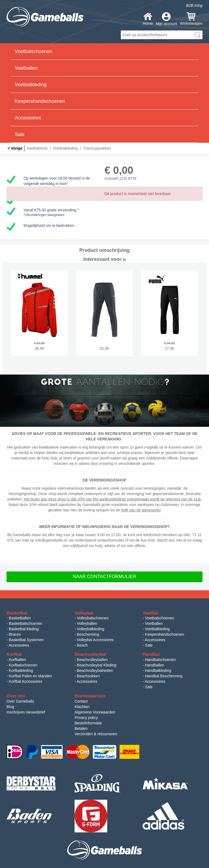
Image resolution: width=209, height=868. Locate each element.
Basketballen (20, 618)
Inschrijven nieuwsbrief (26, 712)
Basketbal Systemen (26, 640)
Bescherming (88, 634)
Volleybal (84, 613)
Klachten (82, 707)
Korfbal (14, 654)
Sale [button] (20, 134)
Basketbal (17, 613)
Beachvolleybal (90, 654)
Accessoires (19, 645)
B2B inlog (194, 5)
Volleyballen (87, 623)
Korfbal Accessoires (26, 681)
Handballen (155, 665)
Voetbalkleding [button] (31, 85)
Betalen (81, 728)
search (198, 35)
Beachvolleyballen (92, 660)
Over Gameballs (20, 701)
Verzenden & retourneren (96, 734)
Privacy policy (86, 718)
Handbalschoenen (160, 660)
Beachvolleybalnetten (95, 671)
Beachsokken (88, 676)
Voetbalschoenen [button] (33, 51)
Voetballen (154, 623)
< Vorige (15, 148)
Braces (15, 634)
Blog (10, 707)
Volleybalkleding (91, 629)
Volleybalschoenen (93, 618)
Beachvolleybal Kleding (97, 665)
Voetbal (150, 613)
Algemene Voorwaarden (95, 712)
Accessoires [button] (28, 118)
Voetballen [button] (26, 68)
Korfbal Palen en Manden (30, 676)
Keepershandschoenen (165, 634)
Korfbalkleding (21, 671)
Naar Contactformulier (105, 577)
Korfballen (18, 660)
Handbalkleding (158, 671)
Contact (81, 701)
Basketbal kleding (24, 629)
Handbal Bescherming (164, 676)
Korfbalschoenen (23, 665)
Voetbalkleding (157, 629)
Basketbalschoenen (26, 623)
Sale (149, 645)
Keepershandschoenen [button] (40, 101)
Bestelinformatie (88, 723)
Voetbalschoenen (160, 618)
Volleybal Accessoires (95, 640)
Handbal (151, 654)
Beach (82, 645)
